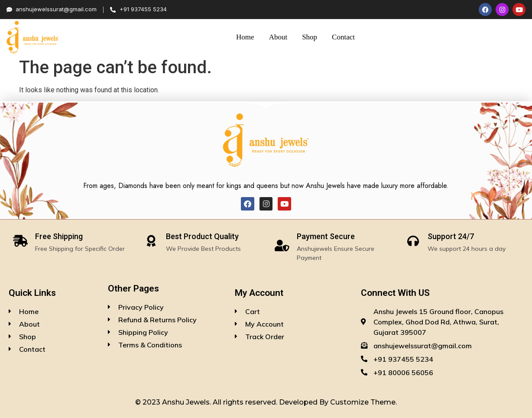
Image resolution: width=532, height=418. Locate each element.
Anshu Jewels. (187, 402)
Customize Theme (363, 402)
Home (245, 37)
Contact (343, 37)
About (278, 37)
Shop (310, 37)
